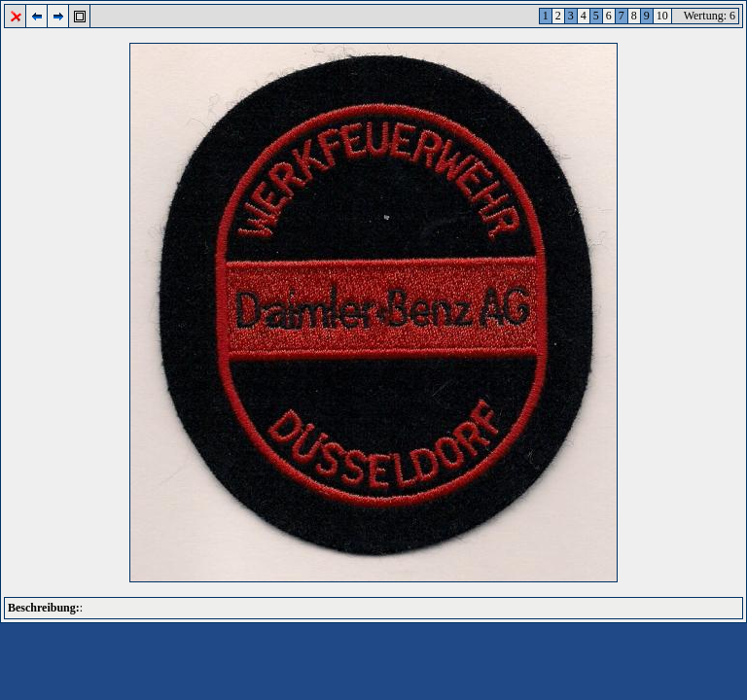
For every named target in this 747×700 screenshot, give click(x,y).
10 (662, 16)
